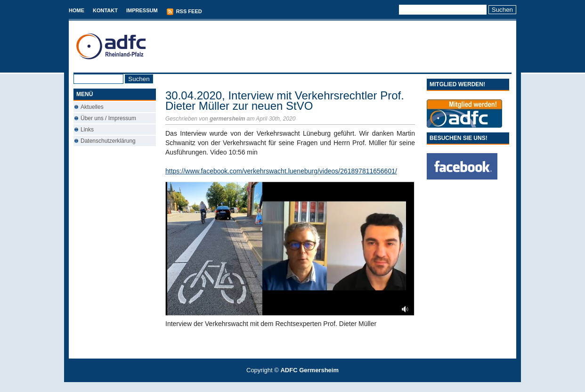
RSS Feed (184, 12)
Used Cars (302, 387)
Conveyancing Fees (298, 387)
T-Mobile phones (285, 387)
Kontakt (105, 10)
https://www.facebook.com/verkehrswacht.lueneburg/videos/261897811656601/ (281, 171)
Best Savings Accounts (293, 387)
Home (77, 10)
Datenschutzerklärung (108, 141)
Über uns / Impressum (108, 118)
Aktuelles (92, 107)
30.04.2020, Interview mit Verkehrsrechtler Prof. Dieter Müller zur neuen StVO (285, 101)
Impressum (142, 10)
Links (87, 130)
